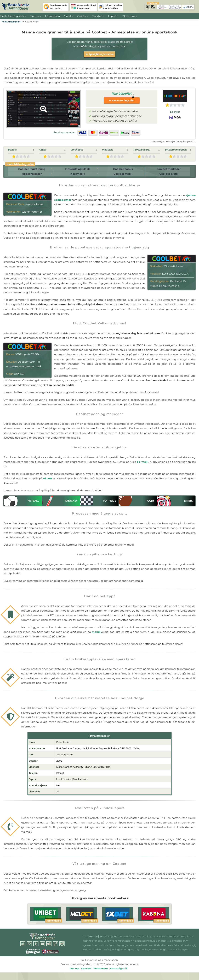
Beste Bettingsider (12, 16)
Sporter (98, 16)
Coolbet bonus (123, 170)
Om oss (75, 971)
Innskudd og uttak (77, 170)
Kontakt (86, 971)
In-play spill (77, 176)
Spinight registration (100, 54)
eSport (48, 481)
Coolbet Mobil (123, 176)
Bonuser (36, 16)
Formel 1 (143, 465)
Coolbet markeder (169, 170)
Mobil (67, 16)
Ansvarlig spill (119, 971)
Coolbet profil (169, 176)
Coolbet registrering (30, 170)
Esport (112, 16)
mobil (96, 635)
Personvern (101, 971)
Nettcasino (130, 16)
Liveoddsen (52, 16)
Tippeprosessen (30, 176)
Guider (83, 16)
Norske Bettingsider (12, 22)
